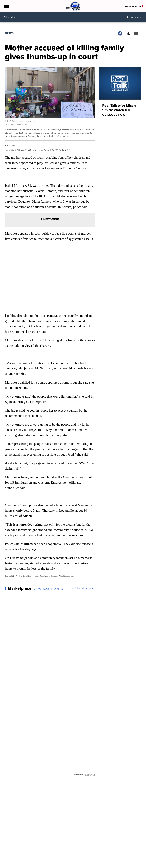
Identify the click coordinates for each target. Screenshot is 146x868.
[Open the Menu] (6, 6)
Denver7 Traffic (40, 863)
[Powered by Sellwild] (90, 775)
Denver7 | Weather (22, 863)
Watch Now (134, 6)
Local (8, 863)
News (9, 33)
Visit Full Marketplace (83, 588)
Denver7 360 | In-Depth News (81, 863)
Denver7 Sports (57, 863)
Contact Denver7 (121, 863)
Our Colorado (104, 863)
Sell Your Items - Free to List (48, 589)
